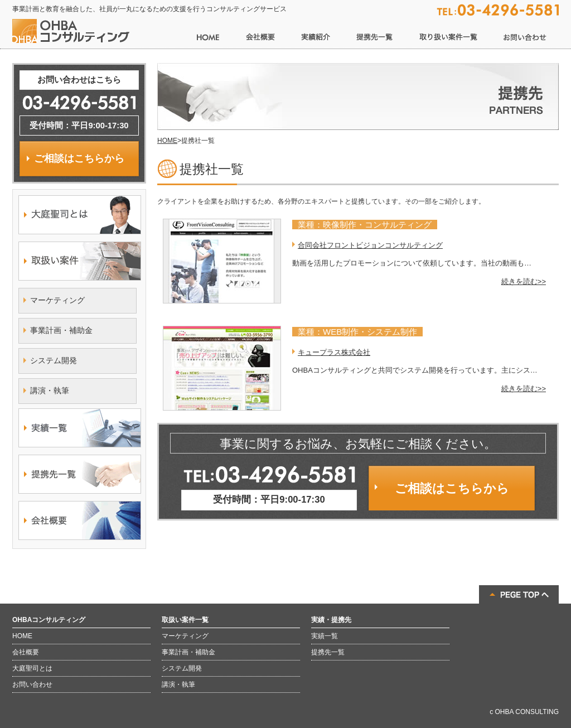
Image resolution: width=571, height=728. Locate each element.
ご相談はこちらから (452, 488)
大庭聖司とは (32, 668)
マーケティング (57, 300)
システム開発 (54, 360)
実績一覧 (325, 636)
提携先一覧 (328, 652)
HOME (167, 141)
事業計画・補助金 (61, 330)
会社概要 (26, 652)
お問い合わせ (32, 684)
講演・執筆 (50, 390)
